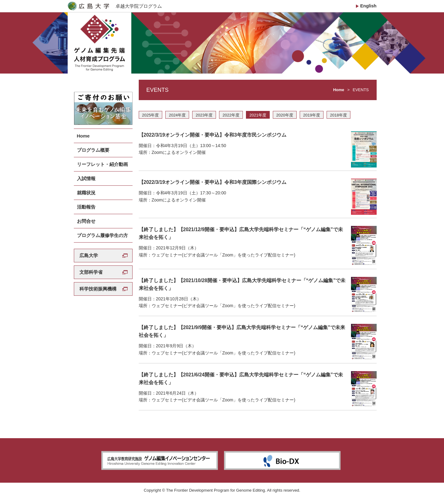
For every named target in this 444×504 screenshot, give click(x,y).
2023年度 (204, 121)
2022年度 (231, 121)
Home (339, 96)
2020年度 (285, 121)
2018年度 (338, 121)
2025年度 (151, 121)
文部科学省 (91, 266)
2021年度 (258, 121)
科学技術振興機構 (98, 282)
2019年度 (312, 121)
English (368, 6)
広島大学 (89, 249)
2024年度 (177, 121)
